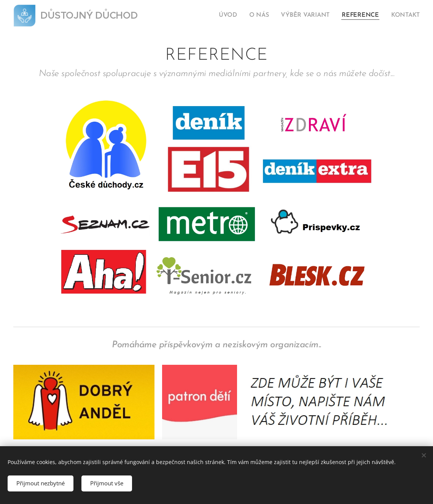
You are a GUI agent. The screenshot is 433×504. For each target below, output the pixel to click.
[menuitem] (237, 16)
